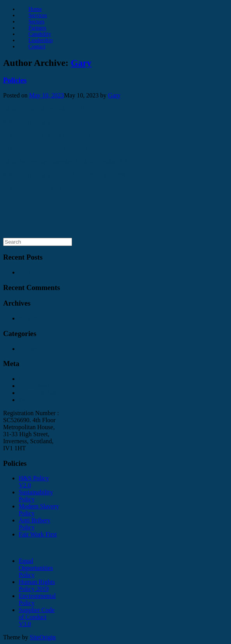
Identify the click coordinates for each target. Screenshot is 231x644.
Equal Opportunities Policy (36, 568)
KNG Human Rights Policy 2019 (44, 109)
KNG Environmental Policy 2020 (45, 148)
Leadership (41, 40)
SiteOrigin (43, 637)
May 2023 (31, 318)
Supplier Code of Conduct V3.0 (37, 617)
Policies (15, 80)
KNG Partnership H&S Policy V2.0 (48, 135)
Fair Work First (38, 534)
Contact (37, 47)
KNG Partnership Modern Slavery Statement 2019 (66, 175)
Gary (81, 63)
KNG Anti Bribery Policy (35, 188)
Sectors (36, 22)
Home (35, 9)
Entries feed (34, 386)
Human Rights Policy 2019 (37, 585)
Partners (37, 28)
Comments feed (38, 393)
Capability (40, 34)
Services (38, 15)
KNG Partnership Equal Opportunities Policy (60, 122)
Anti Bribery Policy (34, 524)
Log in (27, 379)
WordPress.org (37, 400)
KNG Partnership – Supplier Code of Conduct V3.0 (67, 162)
